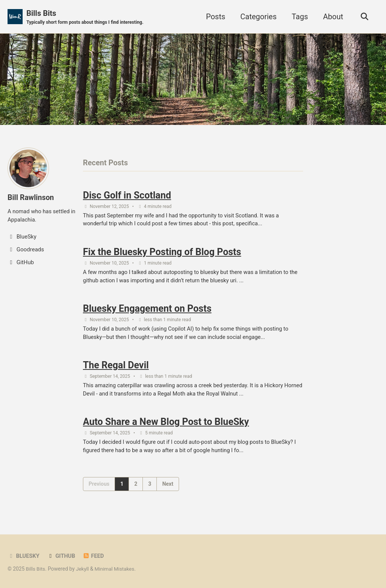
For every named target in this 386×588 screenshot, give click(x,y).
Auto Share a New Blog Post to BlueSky (166, 426)
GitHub (62, 556)
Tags (298, 17)
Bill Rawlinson (31, 197)
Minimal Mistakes (116, 569)
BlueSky (24, 556)
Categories (257, 17)
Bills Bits (87, 17)
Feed (94, 556)
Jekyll (83, 569)
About (332, 17)
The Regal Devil (116, 368)
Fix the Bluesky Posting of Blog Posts (162, 253)
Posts (214, 17)
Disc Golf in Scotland (127, 196)
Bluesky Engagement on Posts (147, 311)
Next (168, 488)
